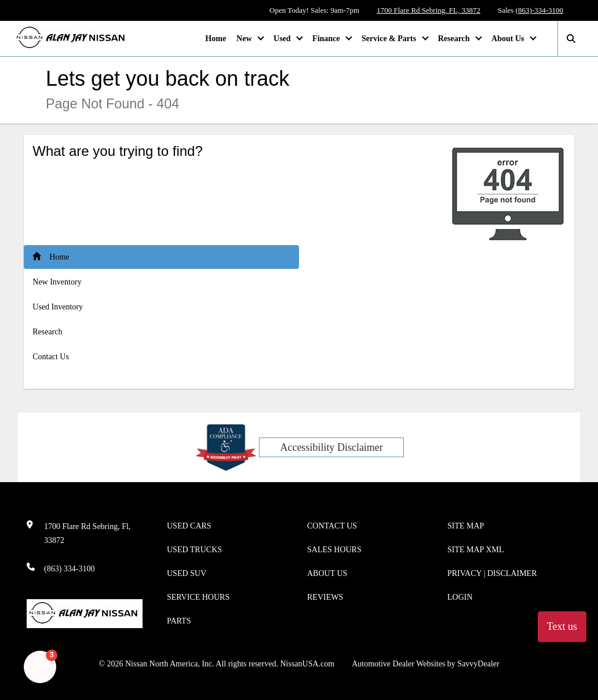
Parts (179, 621)
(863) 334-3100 (70, 569)
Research (455, 39)
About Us (509, 39)
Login (460, 597)
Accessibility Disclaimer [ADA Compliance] (331, 447)
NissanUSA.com (307, 664)
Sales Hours (334, 550)
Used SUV (187, 573)
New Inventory (57, 282)
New (245, 39)
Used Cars (189, 526)
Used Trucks (194, 550)
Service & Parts (390, 39)
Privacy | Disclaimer (492, 573)
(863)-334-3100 (539, 10)
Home (216, 39)
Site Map (466, 526)
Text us (562, 626)
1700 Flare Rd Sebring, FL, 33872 (429, 10)
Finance (327, 39)
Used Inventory (58, 307)
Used (283, 39)
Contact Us (51, 357)
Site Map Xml (476, 550)
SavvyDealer (478, 664)
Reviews (325, 597)
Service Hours (198, 597)
